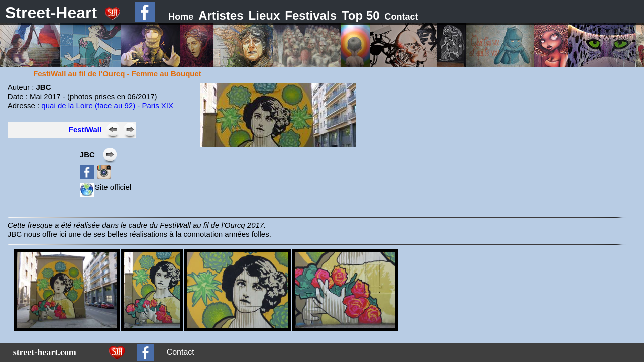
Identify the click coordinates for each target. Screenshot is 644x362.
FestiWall (85, 129)
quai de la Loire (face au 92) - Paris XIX (107, 105)
